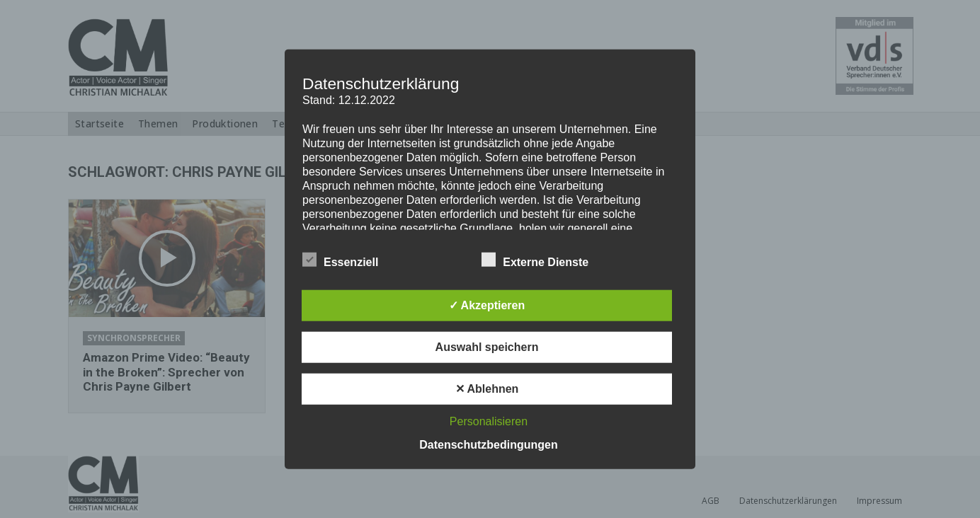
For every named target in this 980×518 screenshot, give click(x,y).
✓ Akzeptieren (487, 305)
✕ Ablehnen (487, 388)
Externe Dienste (535, 259)
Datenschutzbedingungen (489, 444)
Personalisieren (489, 421)
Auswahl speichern (487, 346)
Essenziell (340, 259)
